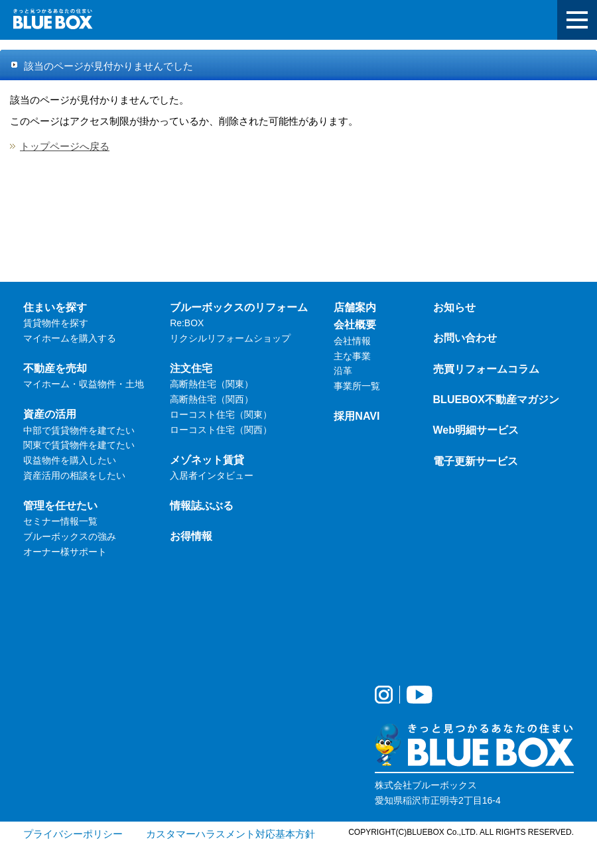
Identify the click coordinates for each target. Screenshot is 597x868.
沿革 (343, 371)
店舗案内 (355, 307)
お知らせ (454, 307)
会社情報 (352, 341)
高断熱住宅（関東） (212, 384)
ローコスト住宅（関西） (221, 430)
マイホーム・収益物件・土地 (84, 384)
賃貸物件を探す (56, 323)
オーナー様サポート (65, 552)
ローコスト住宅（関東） (221, 414)
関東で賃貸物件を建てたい (79, 445)
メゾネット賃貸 (207, 460)
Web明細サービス (476, 430)
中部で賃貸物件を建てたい (79, 430)
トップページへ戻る (65, 146)
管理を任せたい (60, 505)
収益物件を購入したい (70, 460)
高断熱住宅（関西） (212, 399)
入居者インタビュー (212, 475)
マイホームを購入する (70, 338)
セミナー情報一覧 (60, 521)
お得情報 (191, 536)
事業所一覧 (357, 386)
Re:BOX (187, 323)
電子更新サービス (476, 461)
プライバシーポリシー (73, 834)
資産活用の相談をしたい (74, 475)
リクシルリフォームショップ (230, 338)
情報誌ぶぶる (202, 505)
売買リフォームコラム (486, 369)
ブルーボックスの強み (70, 536)
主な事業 (352, 356)
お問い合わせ (465, 338)
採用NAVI (357, 416)
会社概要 (355, 324)
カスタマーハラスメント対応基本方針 (231, 834)
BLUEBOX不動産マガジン (496, 399)
